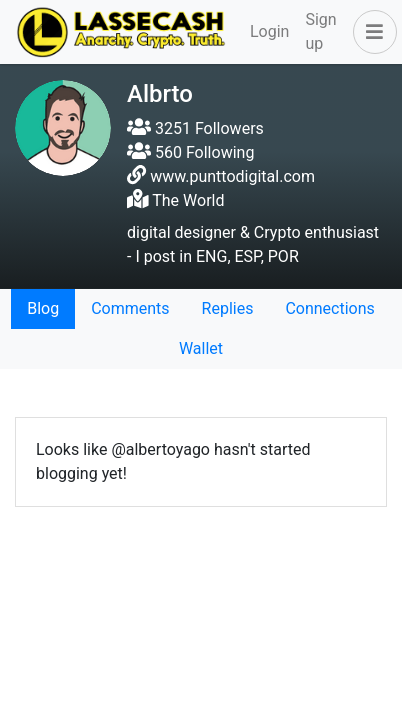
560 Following (190, 152)
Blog (43, 308)
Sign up (320, 31)
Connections (329, 308)
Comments (130, 308)
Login (269, 31)
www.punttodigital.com (232, 176)
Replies (228, 308)
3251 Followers (195, 128)
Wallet (201, 348)
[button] (371, 32)
